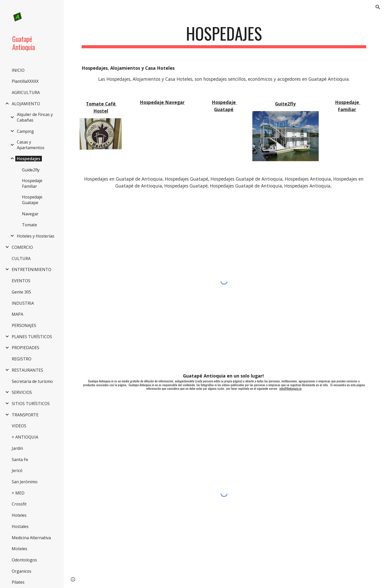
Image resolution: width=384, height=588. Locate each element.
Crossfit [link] (19, 504)
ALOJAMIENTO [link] (26, 104)
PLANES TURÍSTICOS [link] (32, 337)
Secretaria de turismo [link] (32, 381)
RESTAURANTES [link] (27, 370)
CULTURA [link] (21, 258)
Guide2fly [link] (31, 170)
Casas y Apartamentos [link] (31, 145)
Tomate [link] (29, 225)
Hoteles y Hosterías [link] (36, 236)
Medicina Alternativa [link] (31, 538)
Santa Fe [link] (20, 460)
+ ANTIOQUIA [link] (25, 437)
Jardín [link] (17, 448)
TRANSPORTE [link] (25, 415)
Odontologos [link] (24, 560)
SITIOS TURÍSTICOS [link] (31, 404)
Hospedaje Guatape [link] (32, 200)
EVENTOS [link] (21, 281)
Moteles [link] (20, 549)
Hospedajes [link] (29, 159)
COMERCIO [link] (22, 247)
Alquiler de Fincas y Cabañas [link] (35, 117)
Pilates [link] (18, 582)
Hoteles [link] (19, 515)
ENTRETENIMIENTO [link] (32, 269)
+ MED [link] (18, 493)
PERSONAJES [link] (24, 325)
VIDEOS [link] (19, 426)
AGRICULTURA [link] (26, 92)
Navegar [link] (30, 214)
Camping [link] (25, 131)
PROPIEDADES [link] (26, 348)
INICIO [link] (18, 70)
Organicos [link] (22, 571)
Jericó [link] (17, 471)
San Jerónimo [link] (25, 482)
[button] (378, 7)
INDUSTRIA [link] (23, 303)
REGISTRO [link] (22, 359)
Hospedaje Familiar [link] (32, 183)
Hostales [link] (20, 526)
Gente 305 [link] (21, 292)
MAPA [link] (17, 314)
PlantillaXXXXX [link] (25, 81)
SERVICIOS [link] (22, 392)
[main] (224, 36)
